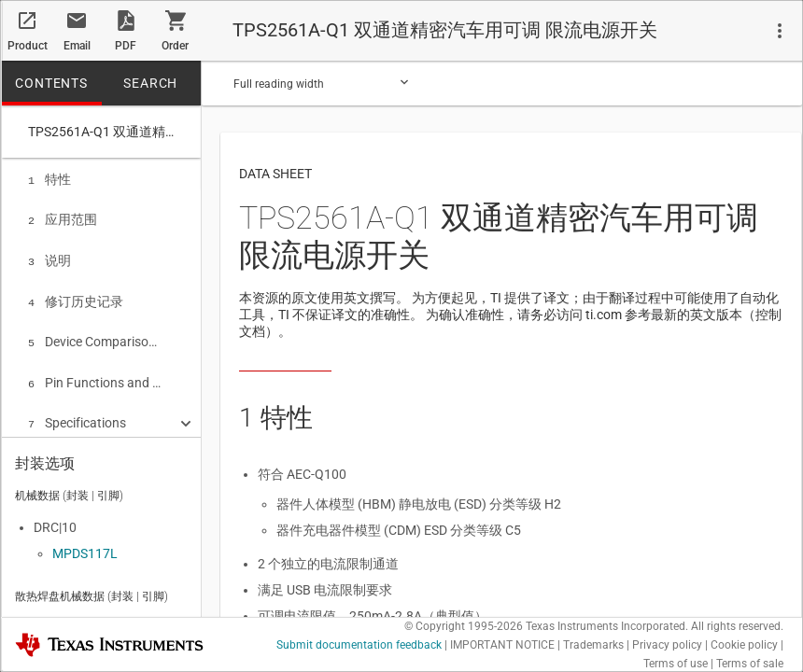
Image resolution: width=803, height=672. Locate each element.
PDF (126, 46)
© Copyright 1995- (464, 626)
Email (77, 46)
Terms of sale (750, 664)
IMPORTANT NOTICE (502, 645)
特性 (49, 179)
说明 (49, 257)
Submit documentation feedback (359, 645)
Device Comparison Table (95, 334)
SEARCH (150, 83)
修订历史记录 (76, 296)
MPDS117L (85, 550)
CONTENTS (51, 83)
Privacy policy (667, 645)
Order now (175, 50)
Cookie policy (744, 645)
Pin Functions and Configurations (95, 373)
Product (28, 46)
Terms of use (676, 664)
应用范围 (63, 217)
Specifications (77, 412)
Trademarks (593, 645)
